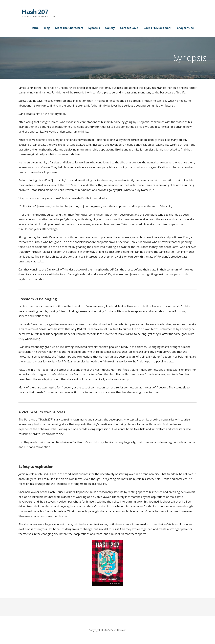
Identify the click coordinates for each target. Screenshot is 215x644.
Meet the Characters (69, 28)
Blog (47, 28)
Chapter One (185, 28)
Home (35, 28)
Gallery (110, 28)
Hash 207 (35, 12)
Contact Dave (129, 28)
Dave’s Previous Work (157, 28)
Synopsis (94, 28)
